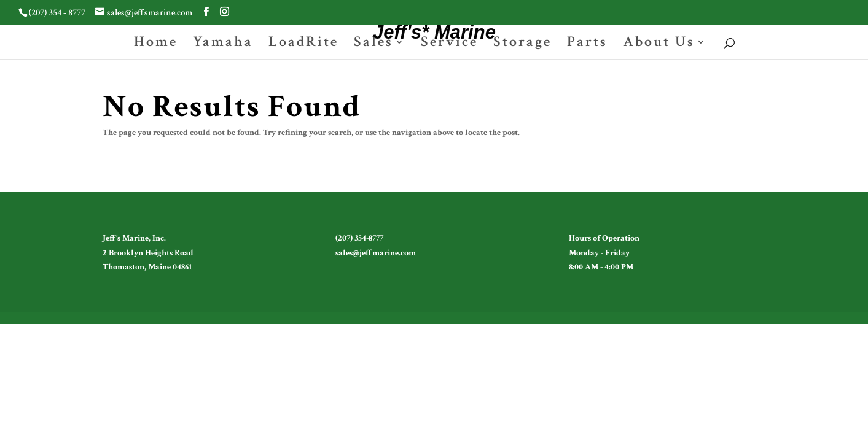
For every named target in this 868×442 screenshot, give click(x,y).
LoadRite (303, 44)
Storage (522, 44)
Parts (587, 44)
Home (156, 44)
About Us (659, 44)
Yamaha (223, 44)
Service (449, 44)
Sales (373, 44)
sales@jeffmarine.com (376, 253)
